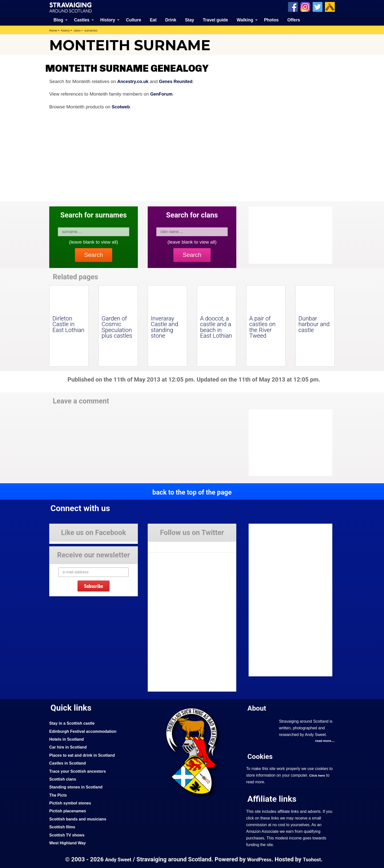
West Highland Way (69, 843)
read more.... (324, 740)
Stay (189, 20)
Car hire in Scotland (69, 747)
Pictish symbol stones (72, 803)
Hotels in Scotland (68, 739)
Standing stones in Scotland (78, 787)
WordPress (259, 859)
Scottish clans (64, 779)
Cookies (261, 756)
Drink (171, 20)
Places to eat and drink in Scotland (84, 755)
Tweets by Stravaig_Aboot (170, 545)
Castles (82, 20)
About (257, 708)
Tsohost (314, 859)
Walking (245, 20)
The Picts (59, 795)
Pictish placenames (69, 811)
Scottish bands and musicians (80, 819)
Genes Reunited (179, 81)
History (108, 20)
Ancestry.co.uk (134, 81)
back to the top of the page (192, 492)
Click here (318, 775)
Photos (271, 20)
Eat (153, 20)
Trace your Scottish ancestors (80, 771)
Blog (58, 20)
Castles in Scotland (69, 763)
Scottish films (63, 827)
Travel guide (216, 20)
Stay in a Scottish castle (74, 723)
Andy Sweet (117, 859)
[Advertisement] (288, 442)
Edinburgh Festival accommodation (85, 731)
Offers (294, 20)
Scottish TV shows (68, 835)
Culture (134, 20)
